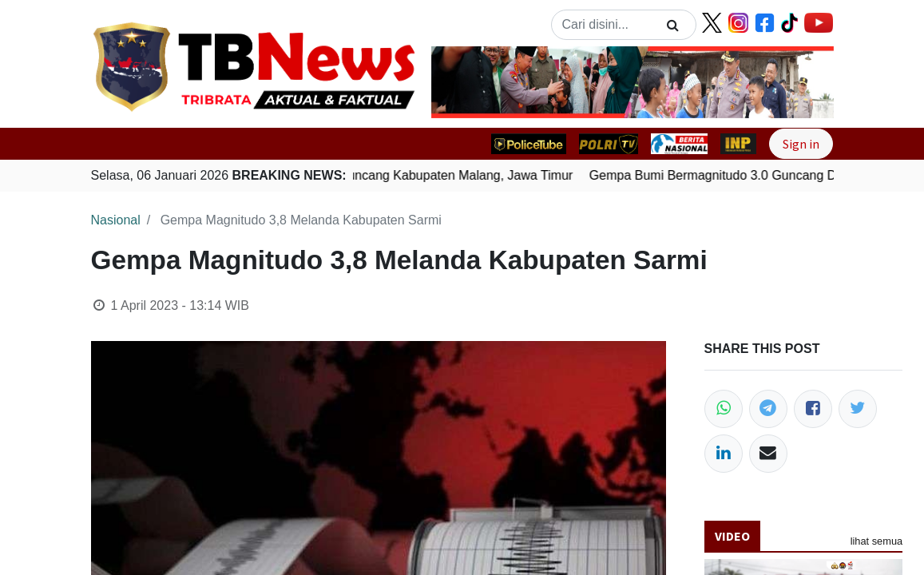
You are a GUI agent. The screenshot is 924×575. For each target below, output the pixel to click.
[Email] (768, 454)
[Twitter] (858, 409)
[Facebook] (813, 409)
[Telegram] (768, 409)
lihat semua (876, 541)
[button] (462, 82)
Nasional (116, 220)
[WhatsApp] (724, 409)
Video (732, 536)
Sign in (801, 144)
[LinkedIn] (724, 454)
